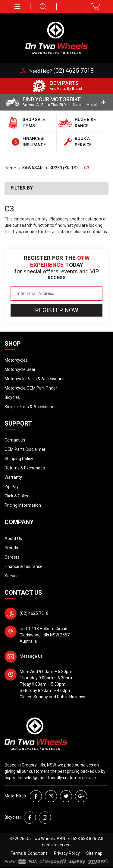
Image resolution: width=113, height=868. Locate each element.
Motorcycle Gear (20, 369)
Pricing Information (23, 505)
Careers (12, 557)
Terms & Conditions (29, 853)
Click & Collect (18, 496)
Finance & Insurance (24, 566)
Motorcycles (16, 360)
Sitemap (94, 853)
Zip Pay (12, 487)
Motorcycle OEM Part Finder (31, 388)
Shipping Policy (19, 459)
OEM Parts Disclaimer (25, 449)
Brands (11, 548)
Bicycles (12, 397)
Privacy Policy (67, 853)
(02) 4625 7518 (34, 613)
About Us (13, 539)
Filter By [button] (22, 188)
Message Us (31, 656)
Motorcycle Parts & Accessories (35, 379)
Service (12, 576)
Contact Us (15, 440)
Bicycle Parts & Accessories (31, 407)
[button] (17, 6)
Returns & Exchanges (25, 468)
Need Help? (62, 71)
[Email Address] (56, 293)
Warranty (13, 477)
